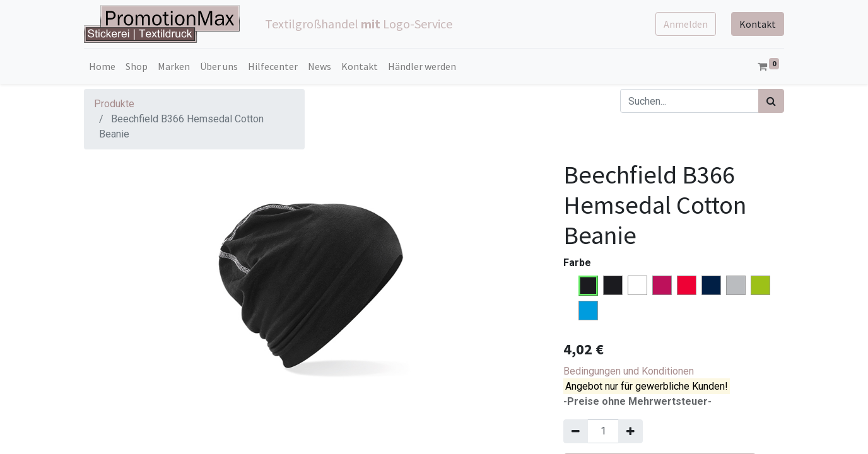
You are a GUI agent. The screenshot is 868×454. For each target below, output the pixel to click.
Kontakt (758, 24)
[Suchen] (771, 101)
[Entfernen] (576, 431)
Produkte (114, 104)
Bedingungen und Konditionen (629, 371)
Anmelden (686, 24)
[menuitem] (102, 66)
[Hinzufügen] (630, 431)
